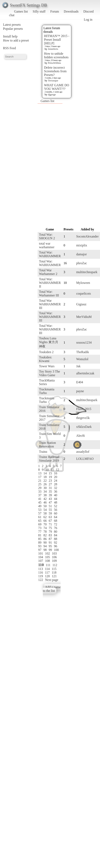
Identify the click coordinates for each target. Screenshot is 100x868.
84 (56, 535)
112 (55, 565)
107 (41, 561)
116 (41, 572)
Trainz (43, 452)
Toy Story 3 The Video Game (49, 373)
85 (40, 539)
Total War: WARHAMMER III (50, 317)
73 (40, 528)
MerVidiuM (84, 317)
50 (45, 506)
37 (40, 495)
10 (47, 470)
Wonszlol (82, 359)
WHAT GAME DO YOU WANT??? (57, 87)
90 (45, 543)
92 (56, 543)
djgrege (52, 94)
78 (45, 532)
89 (40, 543)
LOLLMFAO (85, 459)
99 (50, 550)
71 (50, 524)
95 (50, 546)
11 (52, 470)
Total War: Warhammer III (49, 293)
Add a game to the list (52, 589)
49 (40, 506)
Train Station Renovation (47, 445)
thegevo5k (83, 418)
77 (40, 532)
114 (47, 569)
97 (40, 550)
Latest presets (12, 25)
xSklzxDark (84, 427)
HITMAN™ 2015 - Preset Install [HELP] (57, 40)
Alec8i (81, 436)
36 (56, 492)
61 (40, 517)
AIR (79, 445)
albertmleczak (85, 373)
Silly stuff (39, 11)
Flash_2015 (84, 409)
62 (45, 517)
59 (50, 513)
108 (47, 561)
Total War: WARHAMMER (50, 254)
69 (40, 524)
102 (47, 553)
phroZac (82, 263)
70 (45, 524)
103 (54, 553)
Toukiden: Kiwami (46, 359)
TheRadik (83, 352)
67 (50, 521)
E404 (80, 382)
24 (56, 481)
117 (47, 572)
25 (40, 484)
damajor (81, 254)
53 (40, 510)
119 (41, 576)
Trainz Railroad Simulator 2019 (49, 459)
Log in (88, 20)
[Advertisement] (46, 165)
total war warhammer (47, 245)
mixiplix (82, 245)
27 (50, 484)
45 (40, 502)
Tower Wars (47, 366)
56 (56, 510)
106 (54, 557)
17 (40, 477)
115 (54, 569)
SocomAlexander (87, 236)
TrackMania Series (47, 382)
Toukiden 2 (46, 352)
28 (56, 484)
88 (56, 539)
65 (40, 521)
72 (56, 524)
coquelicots (84, 293)
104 (41, 557)
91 (50, 543)
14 (45, 473)
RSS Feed (9, 48)
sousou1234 (84, 342)
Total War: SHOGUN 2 (47, 236)
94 (45, 546)
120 (47, 576)
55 (50, 510)
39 (50, 495)
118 (54, 572)
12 (57, 470)
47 (50, 502)
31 (50, 488)
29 (40, 488)
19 (50, 477)
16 (56, 473)
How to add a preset (16, 40)
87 (50, 539)
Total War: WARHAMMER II (50, 283)
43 (50, 499)
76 (56, 528)
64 (56, 517)
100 (56, 550)
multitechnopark (87, 272)
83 (50, 535)
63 (50, 517)
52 (56, 506)
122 (41, 580)
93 (40, 546)
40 (56, 495)
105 (47, 557)
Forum (55, 11)
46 (45, 502)
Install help (10, 36)
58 (45, 513)
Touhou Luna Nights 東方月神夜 (49, 342)
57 (40, 513)
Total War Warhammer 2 (48, 272)
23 (50, 481)
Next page (52, 580)
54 (45, 510)
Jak (78, 366)
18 (45, 477)
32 (56, 488)
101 (41, 553)
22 (45, 481)
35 (50, 492)
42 (45, 499)
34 (45, 492)
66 (45, 521)
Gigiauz (81, 304)
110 (41, 565)
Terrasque (53, 80)
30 (45, 488)
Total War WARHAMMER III (50, 304)
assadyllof (83, 452)
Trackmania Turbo (47, 391)
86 (45, 539)
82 (45, 535)
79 (50, 532)
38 (45, 495)
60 (56, 513)
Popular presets (13, 29)
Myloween (83, 283)
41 (40, 499)
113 (41, 569)
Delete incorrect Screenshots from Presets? (55, 71)
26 (45, 484)
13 (40, 473)
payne (80, 391)
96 (56, 546)
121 (54, 576)
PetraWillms (54, 63)
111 (48, 565)
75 (50, 528)
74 (45, 528)
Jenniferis (53, 49)
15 (50, 473)
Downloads (71, 11)
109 (54, 561)
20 (56, 477)
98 (45, 550)
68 (56, 521)
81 (40, 535)
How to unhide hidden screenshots (56, 55)
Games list (21, 11)
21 (40, 481)
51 (50, 506)
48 (56, 502)
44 (56, 499)
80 (56, 532)
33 (40, 492)
